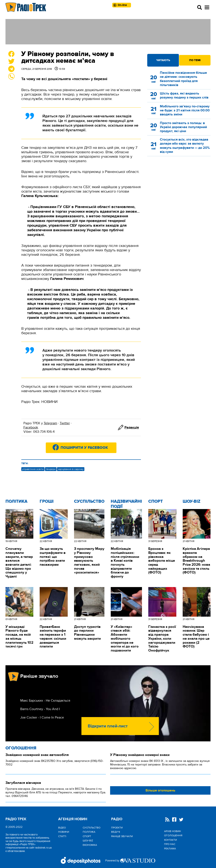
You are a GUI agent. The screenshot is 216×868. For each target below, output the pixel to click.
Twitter (65, 423)
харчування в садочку (71, 469)
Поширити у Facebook (84, 448)
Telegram (50, 423)
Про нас (170, 844)
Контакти (170, 840)
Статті (62, 836)
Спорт (156, 501)
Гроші (47, 501)
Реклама (170, 849)
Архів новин (173, 831)
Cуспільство (89, 501)
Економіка (90, 845)
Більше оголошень (160, 790)
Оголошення (21, 748)
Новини (64, 832)
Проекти (117, 828)
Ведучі (116, 832)
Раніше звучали (122, 836)
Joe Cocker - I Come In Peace (42, 717)
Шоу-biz (192, 501)
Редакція (132, 427)
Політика (16, 501)
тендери (51, 469)
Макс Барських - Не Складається (45, 701)
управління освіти (33, 469)
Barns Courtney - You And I (40, 709)
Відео (62, 828)
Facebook (31, 427)
